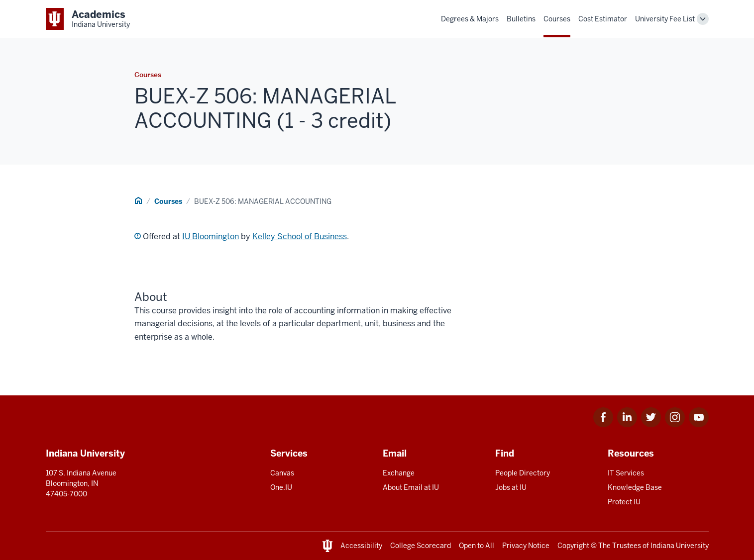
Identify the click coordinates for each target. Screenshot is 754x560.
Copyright (573, 546)
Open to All (477, 546)
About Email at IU (411, 487)
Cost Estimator (603, 19)
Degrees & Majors (470, 19)
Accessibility (361, 546)
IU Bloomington (211, 236)
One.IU (281, 487)
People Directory (523, 473)
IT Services (626, 473)
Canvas (282, 473)
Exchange (399, 473)
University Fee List (665, 19)
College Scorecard (421, 546)
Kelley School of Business (300, 236)
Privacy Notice (526, 546)
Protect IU (624, 502)
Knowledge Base (635, 487)
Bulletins (521, 19)
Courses (557, 19)
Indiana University (680, 546)
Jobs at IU (511, 487)
